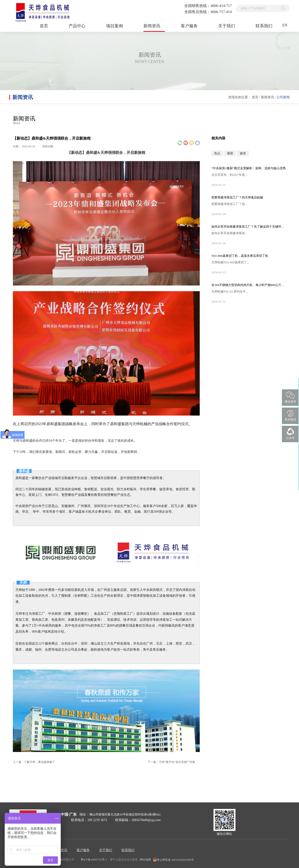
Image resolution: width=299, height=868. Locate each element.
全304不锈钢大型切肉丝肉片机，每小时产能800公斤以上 (249, 285)
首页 (44, 26)
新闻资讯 (267, 97)
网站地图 (145, 860)
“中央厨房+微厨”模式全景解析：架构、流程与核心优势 (249, 168)
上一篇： (34, 762)
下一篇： (171, 762)
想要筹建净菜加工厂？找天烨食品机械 (237, 197)
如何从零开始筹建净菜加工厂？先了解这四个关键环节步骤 (249, 227)
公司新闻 (283, 97)
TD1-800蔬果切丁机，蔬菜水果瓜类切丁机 (240, 256)
